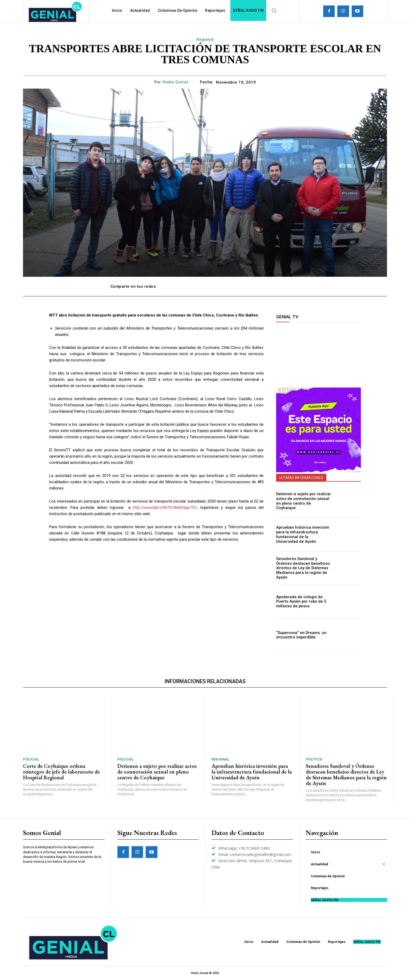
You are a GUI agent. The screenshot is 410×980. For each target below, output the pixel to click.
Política (314, 759)
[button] (274, 10)
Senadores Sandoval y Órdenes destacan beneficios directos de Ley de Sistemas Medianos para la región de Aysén (303, 568)
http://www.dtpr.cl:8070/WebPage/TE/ (165, 508)
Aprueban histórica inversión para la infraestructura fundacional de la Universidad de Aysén (302, 534)
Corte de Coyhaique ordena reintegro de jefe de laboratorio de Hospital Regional (61, 772)
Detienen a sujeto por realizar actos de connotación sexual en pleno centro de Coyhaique (303, 501)
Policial (31, 759)
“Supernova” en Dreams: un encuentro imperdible (300, 635)
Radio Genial (175, 82)
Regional (205, 39)
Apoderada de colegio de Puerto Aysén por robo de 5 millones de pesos (300, 602)
